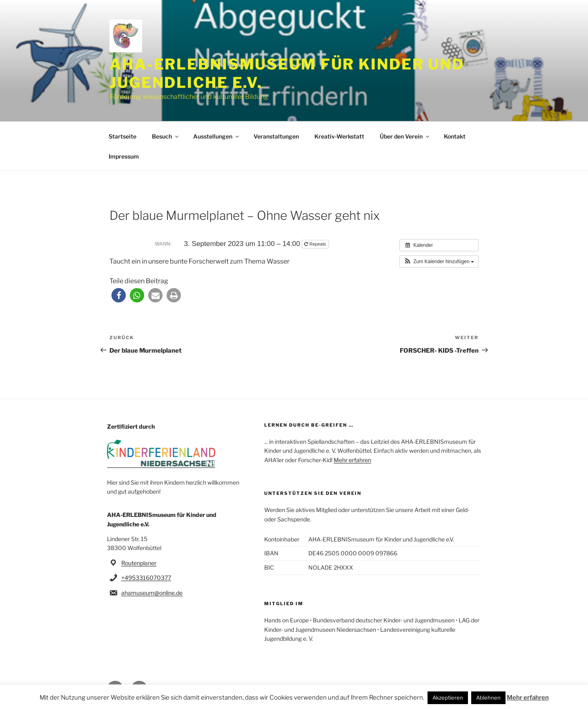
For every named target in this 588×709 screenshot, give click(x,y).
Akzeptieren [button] (448, 698)
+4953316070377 (146, 578)
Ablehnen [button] (488, 698)
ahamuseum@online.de (152, 593)
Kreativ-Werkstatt (339, 136)
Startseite (122, 136)
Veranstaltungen (276, 136)
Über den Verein (405, 136)
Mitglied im (284, 604)
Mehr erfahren (352, 460)
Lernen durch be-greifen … (309, 425)
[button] (439, 262)
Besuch (166, 136)
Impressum (124, 156)
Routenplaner (139, 563)
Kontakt (455, 136)
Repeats (316, 244)
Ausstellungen (217, 136)
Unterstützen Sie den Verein (313, 493)
